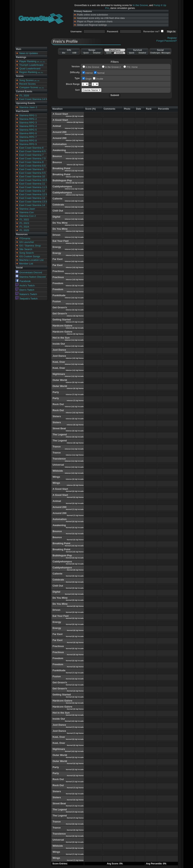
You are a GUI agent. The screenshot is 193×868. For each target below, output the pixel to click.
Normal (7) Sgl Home (75, 515)
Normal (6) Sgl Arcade (75, 491)
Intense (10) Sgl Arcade (74, 134)
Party (56, 392)
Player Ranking (28, 61)
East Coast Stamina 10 (32, 176)
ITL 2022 (24, 220)
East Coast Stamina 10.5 (33, 180)
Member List (26, 264)
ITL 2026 (24, 96)
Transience (59, 459)
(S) (41, 62)
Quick (86, 53)
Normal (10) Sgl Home (75, 552)
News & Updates (29, 53)
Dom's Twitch (25, 290)
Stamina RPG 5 (28, 130)
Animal (57, 126)
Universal (58, 465)
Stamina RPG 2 (28, 119)
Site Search (26, 249)
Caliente (57, 199)
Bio (64, 53)
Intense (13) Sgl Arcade (74, 171)
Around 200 (59, 132)
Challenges (155, 53)
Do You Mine (60, 223)
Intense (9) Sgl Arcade (75, 116)
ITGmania (25, 238)
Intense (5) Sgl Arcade (75, 310)
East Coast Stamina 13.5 (33, 202)
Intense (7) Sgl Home (75, 401)
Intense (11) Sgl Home (75, 195)
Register (172, 38)
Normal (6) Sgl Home (75, 497)
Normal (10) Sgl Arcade (74, 546)
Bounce (57, 156)
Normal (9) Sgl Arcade (75, 503)
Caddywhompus (62, 186)
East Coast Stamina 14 (32, 205)
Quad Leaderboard (30, 69)
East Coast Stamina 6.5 (32, 151)
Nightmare (59, 374)
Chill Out (58, 211)
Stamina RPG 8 (28, 141)
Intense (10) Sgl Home (75, 140)
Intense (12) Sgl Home (75, 255)
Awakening (59, 150)
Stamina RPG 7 (28, 137)
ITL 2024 (24, 227)
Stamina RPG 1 (28, 115)
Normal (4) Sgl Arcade (75, 697)
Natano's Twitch (26, 294)
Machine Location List (31, 260)
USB (74, 53)
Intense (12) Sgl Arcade (74, 219)
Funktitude (59, 295)
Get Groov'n (60, 307)
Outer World (60, 380)
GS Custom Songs (30, 256)
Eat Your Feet (61, 241)
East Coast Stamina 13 (32, 198)
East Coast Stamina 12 (32, 191)
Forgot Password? (167, 41)
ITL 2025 (24, 230)
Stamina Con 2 (28, 216)
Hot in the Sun (61, 338)
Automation (60, 144)
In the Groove (140, 5)
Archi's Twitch (25, 286)
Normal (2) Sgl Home (75, 691)
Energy (57, 247)
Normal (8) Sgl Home (75, 570)
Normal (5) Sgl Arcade (75, 770)
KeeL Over (59, 362)
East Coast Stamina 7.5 (32, 158)
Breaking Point (61, 168)
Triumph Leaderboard (31, 65)
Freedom (58, 283)
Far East (58, 259)
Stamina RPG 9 (28, 144)
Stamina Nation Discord (31, 277)
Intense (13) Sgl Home (75, 177)
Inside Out (59, 344)
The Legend (60, 434)
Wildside (58, 471)
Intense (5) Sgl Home (75, 316)
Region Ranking (28, 72)
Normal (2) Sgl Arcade (75, 685)
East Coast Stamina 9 (31, 169)
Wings (56, 477)
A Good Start (60, 114)
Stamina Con (26, 212)
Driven (56, 235)
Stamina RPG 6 (28, 133)
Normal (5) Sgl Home (75, 776)
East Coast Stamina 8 (31, 162)
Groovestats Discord (29, 272)
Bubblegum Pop (62, 180)
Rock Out (58, 404)
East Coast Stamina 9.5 (32, 173)
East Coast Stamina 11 (32, 184)
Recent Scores (27, 84)
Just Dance (59, 350)
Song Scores (26, 80)
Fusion (57, 301)
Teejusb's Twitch (27, 299)
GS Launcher (27, 242)
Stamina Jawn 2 (28, 107)
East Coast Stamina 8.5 (32, 166)
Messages (166, 53)
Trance (57, 447)
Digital (56, 217)
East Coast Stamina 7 (31, 155)
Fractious (58, 271)
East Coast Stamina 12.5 (33, 194)
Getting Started (62, 320)
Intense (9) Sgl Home (75, 122)
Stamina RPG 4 (28, 126)
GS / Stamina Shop (30, 246)
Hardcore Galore (62, 326)
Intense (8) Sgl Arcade (75, 159)
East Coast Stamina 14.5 (33, 99)
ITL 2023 (24, 223)
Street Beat (59, 428)
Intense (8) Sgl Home (75, 165)
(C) (44, 62)
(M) (38, 62)
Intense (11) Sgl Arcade (74, 128)
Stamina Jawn (27, 209)
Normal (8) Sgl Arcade (75, 564)
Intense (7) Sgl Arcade (75, 322)
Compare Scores (29, 87)
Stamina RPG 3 (28, 123)
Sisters (57, 416)
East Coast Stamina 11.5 (33, 187)
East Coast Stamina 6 (31, 148)
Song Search (26, 253)
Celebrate (58, 205)
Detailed (97, 53)
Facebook (23, 281)
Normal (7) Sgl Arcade (75, 509)
